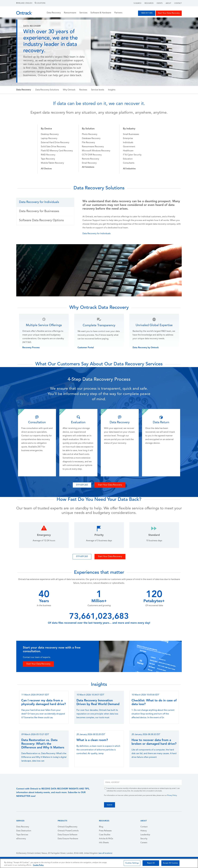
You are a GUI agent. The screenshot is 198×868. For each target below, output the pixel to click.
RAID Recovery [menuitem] (48, 155)
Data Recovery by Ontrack (146, 348)
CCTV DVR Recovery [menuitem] (92, 155)
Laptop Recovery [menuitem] (49, 138)
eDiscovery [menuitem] (21, 839)
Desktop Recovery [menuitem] (50, 134)
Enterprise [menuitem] (128, 138)
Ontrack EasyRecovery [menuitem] (67, 827)
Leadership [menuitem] (145, 835)
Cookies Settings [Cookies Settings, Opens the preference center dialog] (132, 863)
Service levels (98, 90)
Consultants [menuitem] (129, 163)
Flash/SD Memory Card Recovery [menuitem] (57, 151)
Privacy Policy (172, 795)
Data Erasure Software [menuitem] (67, 835)
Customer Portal (86, 348)
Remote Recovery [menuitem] (91, 159)
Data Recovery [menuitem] (23, 827)
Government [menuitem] (129, 147)
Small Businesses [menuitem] (131, 134)
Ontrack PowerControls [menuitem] (68, 831)
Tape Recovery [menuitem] (48, 159)
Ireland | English (24, 3)
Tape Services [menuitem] (22, 835)
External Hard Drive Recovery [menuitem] (55, 143)
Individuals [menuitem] (128, 143)
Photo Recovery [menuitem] (90, 134)
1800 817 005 (147, 13)
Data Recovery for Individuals (96, 234)
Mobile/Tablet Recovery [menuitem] (52, 163)
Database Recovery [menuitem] (91, 138)
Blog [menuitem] (101, 827)
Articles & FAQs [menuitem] (106, 839)
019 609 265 (82, 485)
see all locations (105, 853)
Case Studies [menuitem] (105, 835)
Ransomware (70, 13)
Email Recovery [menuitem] (89, 163)
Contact (178, 3)
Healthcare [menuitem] (128, 151)
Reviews (83, 90)
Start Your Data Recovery (169, 13)
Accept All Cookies (170, 863)
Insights (112, 90)
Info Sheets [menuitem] (104, 843)
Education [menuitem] (128, 159)
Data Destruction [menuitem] (24, 831)
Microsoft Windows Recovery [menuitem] (96, 151)
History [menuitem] (144, 831)
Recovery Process (31, 348)
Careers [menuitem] (144, 843)
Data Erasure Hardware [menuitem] (68, 839)
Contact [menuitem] (144, 827)
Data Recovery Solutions (47, 90)
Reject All (151, 863)
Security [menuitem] (144, 839)
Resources (149, 3)
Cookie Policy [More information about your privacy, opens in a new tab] (38, 865)
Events (160, 3)
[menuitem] (46, 169)
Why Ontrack (69, 90)
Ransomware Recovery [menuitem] (93, 147)
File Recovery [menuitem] (88, 143)
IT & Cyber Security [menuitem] (132, 155)
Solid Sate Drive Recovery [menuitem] (53, 147)
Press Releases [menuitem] (105, 831)
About (168, 3)
